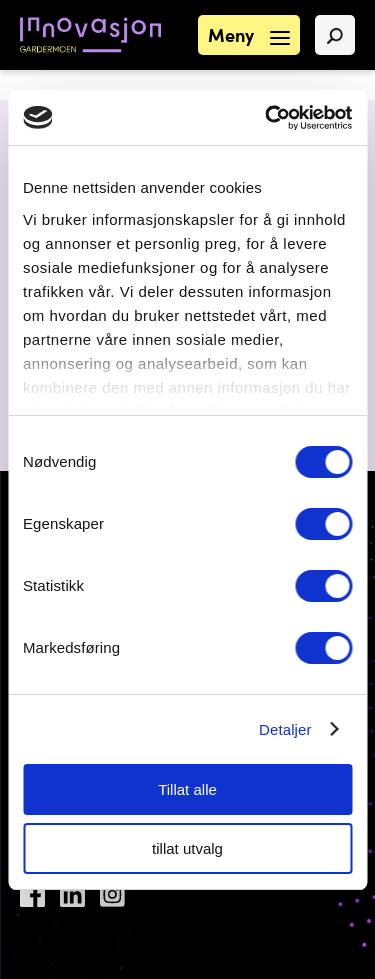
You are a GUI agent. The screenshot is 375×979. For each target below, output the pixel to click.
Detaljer (285, 729)
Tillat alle (187, 789)
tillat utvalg (187, 848)
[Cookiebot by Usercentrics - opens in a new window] (267, 118)
